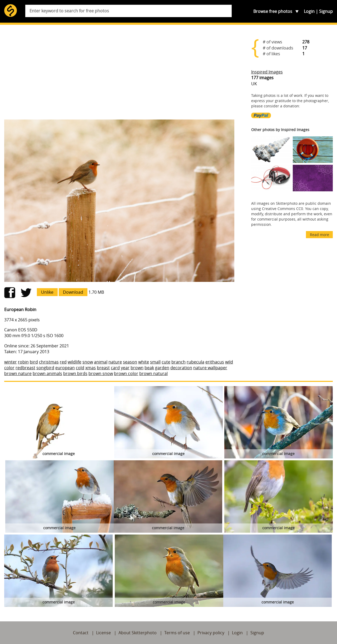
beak (149, 368)
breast (103, 368)
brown (137, 368)
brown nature (18, 373)
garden (162, 368)
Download (73, 292)
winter (11, 362)
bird (34, 362)
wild (229, 362)
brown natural (153, 373)
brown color (126, 373)
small (155, 362)
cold (80, 368)
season (130, 362)
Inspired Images (267, 72)
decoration (181, 368)
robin (23, 362)
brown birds (75, 373)
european (65, 368)
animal (101, 362)
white (144, 362)
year (125, 368)
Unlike (47, 292)
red (63, 362)
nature (115, 362)
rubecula (195, 362)
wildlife (75, 362)
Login (309, 11)
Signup (326, 11)
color (9, 368)
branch (179, 362)
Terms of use (177, 633)
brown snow (101, 373)
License (103, 633)
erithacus (215, 362)
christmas (49, 362)
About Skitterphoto (138, 633)
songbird (45, 368)
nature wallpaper (210, 368)
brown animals (47, 373)
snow (88, 362)
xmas (91, 368)
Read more (319, 235)
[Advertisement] (119, 74)
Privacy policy (211, 633)
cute (166, 362)
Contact (81, 633)
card (115, 368)
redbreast (25, 368)
